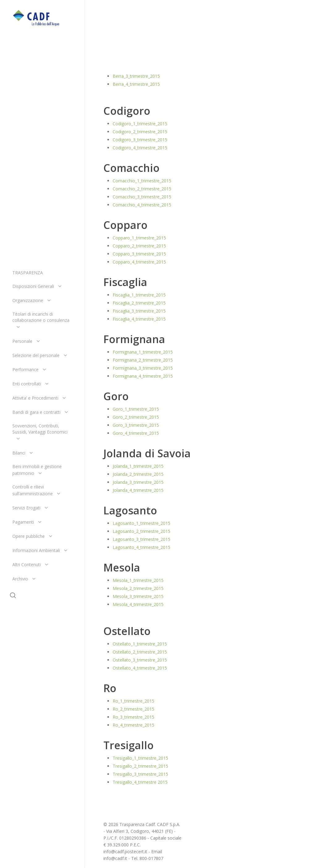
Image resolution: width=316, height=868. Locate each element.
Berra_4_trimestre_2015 (136, 84)
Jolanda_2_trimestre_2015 (138, 474)
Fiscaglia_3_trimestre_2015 (139, 311)
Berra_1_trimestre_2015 (136, 60)
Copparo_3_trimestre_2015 (139, 254)
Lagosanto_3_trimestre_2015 (141, 539)
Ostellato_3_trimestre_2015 (140, 660)
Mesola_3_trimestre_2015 (138, 596)
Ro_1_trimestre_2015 (133, 701)
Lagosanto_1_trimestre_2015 (141, 523)
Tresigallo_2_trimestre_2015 (140, 766)
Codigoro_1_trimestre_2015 (140, 124)
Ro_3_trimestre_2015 (133, 717)
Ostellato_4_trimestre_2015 (140, 668)
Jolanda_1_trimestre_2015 (138, 466)
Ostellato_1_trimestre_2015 (140, 644)
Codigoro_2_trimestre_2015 (140, 132)
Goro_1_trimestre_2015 (136, 409)
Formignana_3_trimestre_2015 (143, 368)
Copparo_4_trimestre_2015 (139, 262)
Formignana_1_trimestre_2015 (143, 352)
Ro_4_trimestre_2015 (133, 725)
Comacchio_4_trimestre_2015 (142, 205)
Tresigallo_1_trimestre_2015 (140, 758)
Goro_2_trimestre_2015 (136, 417)
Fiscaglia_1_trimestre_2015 (139, 295)
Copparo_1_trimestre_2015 (139, 238)
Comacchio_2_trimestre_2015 (142, 189)
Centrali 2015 (137, 31)
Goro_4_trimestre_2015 (136, 433)
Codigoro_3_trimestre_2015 (140, 140)
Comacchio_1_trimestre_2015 (142, 181)
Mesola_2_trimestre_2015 (138, 588)
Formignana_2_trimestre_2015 (143, 360)
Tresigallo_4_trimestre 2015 (140, 782)
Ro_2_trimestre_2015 (133, 709)
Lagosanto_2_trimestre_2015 (141, 531)
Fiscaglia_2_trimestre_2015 (139, 303)
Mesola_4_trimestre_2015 (138, 604)
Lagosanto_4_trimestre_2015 (141, 547)
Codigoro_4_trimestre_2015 (140, 148)
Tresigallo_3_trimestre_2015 (140, 774)
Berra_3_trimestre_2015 (136, 76)
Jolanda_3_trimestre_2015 (138, 482)
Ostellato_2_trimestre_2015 (140, 652)
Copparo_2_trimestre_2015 (139, 246)
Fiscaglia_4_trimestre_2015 (139, 319)
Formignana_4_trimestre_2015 (143, 376)
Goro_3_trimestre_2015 (136, 425)
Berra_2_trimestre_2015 (136, 68)
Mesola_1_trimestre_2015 (138, 580)
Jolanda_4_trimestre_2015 (138, 490)
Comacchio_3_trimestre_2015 (142, 197)
